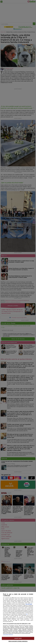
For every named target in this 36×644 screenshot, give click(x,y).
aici (27, 614)
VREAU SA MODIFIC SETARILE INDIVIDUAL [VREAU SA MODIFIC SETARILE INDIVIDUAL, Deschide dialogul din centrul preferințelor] (18, 641)
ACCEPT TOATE (18, 638)
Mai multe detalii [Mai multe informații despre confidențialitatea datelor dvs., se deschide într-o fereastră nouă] (29, 604)
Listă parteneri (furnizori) (8, 635)
